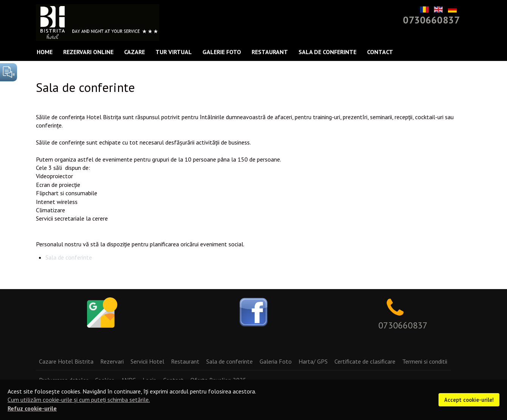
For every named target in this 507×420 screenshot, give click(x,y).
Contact (380, 52)
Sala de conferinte (327, 52)
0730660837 (431, 20)
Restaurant (270, 52)
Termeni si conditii (425, 361)
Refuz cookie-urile (32, 408)
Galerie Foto (222, 52)
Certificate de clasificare (365, 361)
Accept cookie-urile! (469, 400)
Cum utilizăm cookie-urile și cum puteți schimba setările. (79, 400)
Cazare (135, 52)
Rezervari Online (88, 52)
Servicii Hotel (147, 361)
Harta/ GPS (313, 361)
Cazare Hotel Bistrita (66, 361)
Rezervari (112, 361)
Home (45, 52)
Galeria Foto (276, 361)
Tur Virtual (174, 52)
